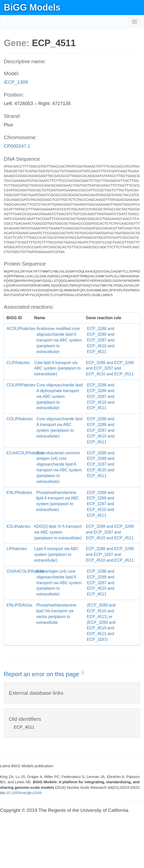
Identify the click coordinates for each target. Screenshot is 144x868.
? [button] (83, 673)
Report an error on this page (42, 674)
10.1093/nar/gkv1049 (24, 793)
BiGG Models (32, 7)
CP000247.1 (17, 146)
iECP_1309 (16, 82)
